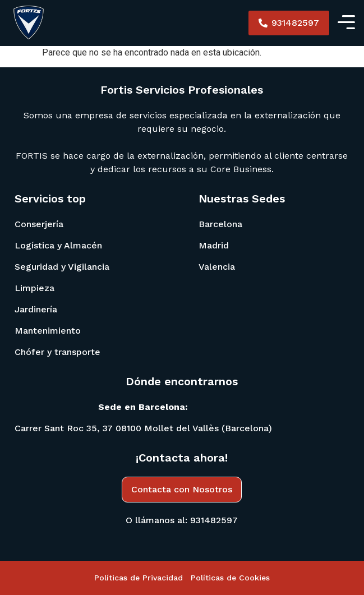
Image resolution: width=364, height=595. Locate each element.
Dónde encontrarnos (182, 381)
